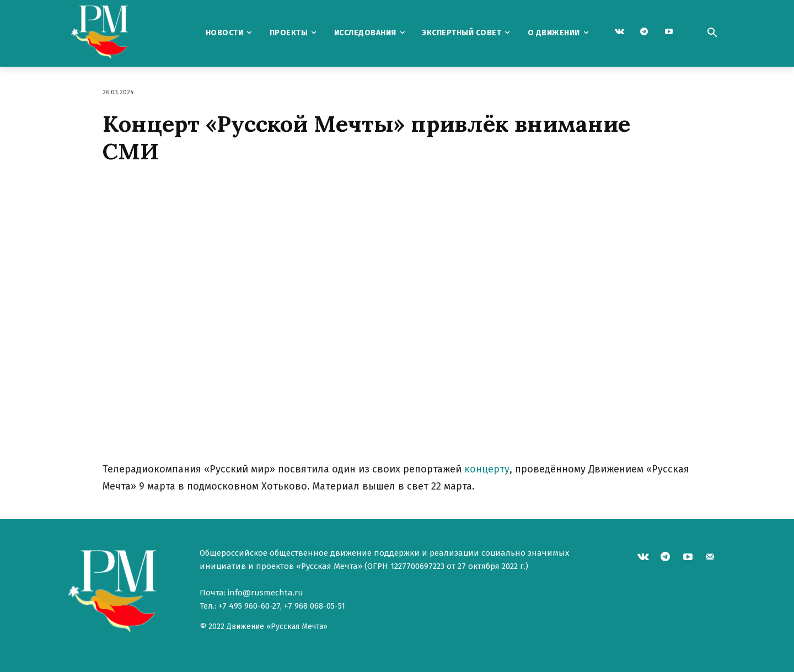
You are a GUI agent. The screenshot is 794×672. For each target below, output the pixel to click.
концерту (487, 469)
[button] (712, 33)
